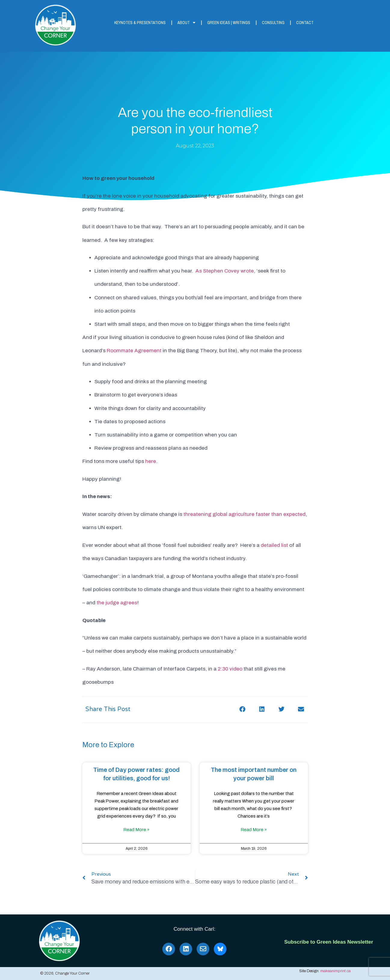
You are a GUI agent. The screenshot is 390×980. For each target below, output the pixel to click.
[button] (243, 709)
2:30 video (230, 669)
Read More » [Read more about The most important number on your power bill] (254, 830)
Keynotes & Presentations (140, 23)
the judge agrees (117, 603)
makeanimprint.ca (335, 971)
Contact (305, 23)
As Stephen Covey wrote (225, 271)
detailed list (274, 545)
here (151, 461)
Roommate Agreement (134, 351)
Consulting (273, 23)
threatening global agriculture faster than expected (244, 514)
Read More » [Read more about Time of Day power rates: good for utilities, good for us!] (136, 830)
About (186, 23)
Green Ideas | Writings (229, 23)
